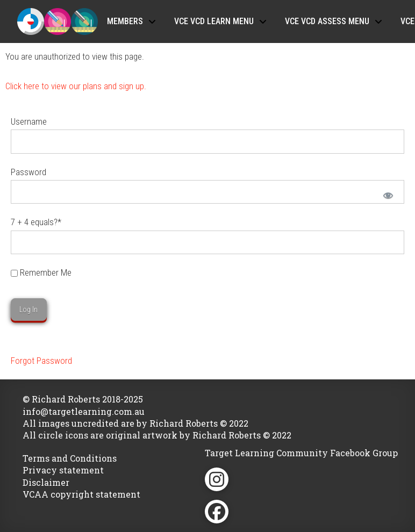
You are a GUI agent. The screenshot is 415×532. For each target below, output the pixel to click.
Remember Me (41, 272)
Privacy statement (63, 470)
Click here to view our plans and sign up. (76, 86)
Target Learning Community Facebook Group (301, 453)
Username (29, 121)
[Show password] (388, 195)
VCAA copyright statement (81, 494)
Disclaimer (46, 482)
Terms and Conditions (70, 458)
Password (28, 172)
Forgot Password (41, 361)
